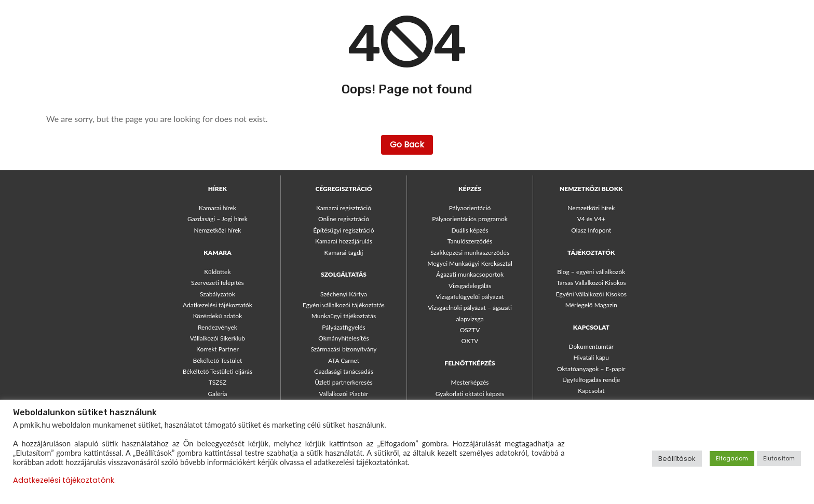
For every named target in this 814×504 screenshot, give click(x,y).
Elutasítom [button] (779, 458)
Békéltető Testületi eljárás (218, 371)
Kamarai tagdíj (344, 253)
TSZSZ (218, 382)
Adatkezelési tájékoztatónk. (64, 480)
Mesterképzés (470, 382)
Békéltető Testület (218, 360)
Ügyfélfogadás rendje (591, 380)
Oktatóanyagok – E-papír (591, 369)
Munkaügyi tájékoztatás (344, 316)
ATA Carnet (344, 360)
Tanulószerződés (470, 241)
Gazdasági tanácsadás (344, 371)
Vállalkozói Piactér (344, 394)
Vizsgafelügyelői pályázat (470, 297)
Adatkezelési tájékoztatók (218, 305)
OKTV (470, 341)
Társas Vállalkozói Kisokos (591, 283)
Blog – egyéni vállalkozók (591, 272)
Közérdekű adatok (218, 316)
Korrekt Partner (218, 349)
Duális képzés (470, 230)
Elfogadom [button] (732, 458)
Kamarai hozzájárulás (344, 241)
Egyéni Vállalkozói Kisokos (591, 294)
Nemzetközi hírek (217, 230)
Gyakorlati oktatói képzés (470, 394)
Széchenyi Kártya (344, 294)
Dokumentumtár (591, 346)
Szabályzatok (218, 294)
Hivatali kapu (591, 357)
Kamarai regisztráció (344, 208)
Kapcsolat (591, 391)
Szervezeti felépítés (218, 283)
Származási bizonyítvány (344, 349)
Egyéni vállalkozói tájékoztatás (344, 305)
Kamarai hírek (218, 208)
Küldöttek (217, 272)
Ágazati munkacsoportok (470, 274)
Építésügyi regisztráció (343, 230)
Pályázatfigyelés (343, 327)
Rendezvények (218, 327)
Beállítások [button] (677, 459)
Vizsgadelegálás (470, 286)
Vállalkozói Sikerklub (218, 338)
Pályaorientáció (470, 208)
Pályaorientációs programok (470, 219)
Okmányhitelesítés (343, 338)
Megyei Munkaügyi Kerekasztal (470, 263)
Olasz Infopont (591, 230)
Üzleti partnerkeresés (344, 382)
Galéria (217, 394)
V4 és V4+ (591, 219)
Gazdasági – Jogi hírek (218, 219)
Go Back (407, 145)
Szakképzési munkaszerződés (470, 253)
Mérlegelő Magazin (591, 305)
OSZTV (470, 330)
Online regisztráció (344, 219)
